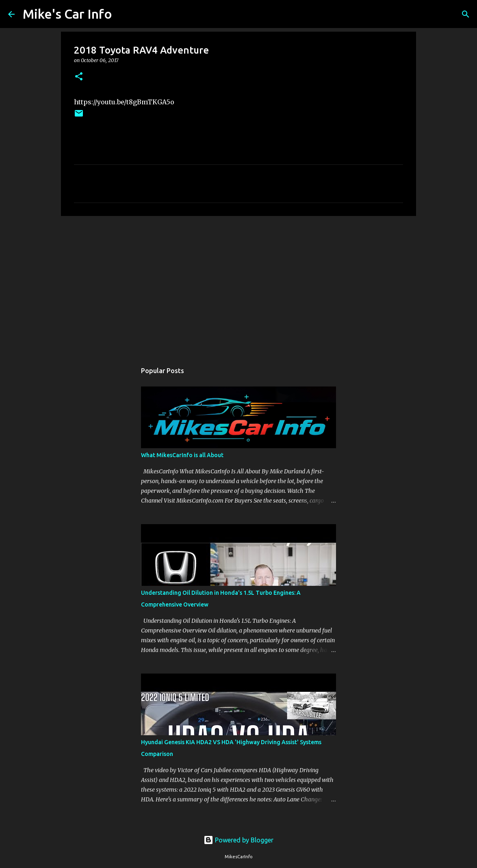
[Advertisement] (238, 285)
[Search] (124, 14)
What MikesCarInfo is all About (182, 455)
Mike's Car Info (67, 14)
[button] (79, 77)
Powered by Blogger (238, 840)
